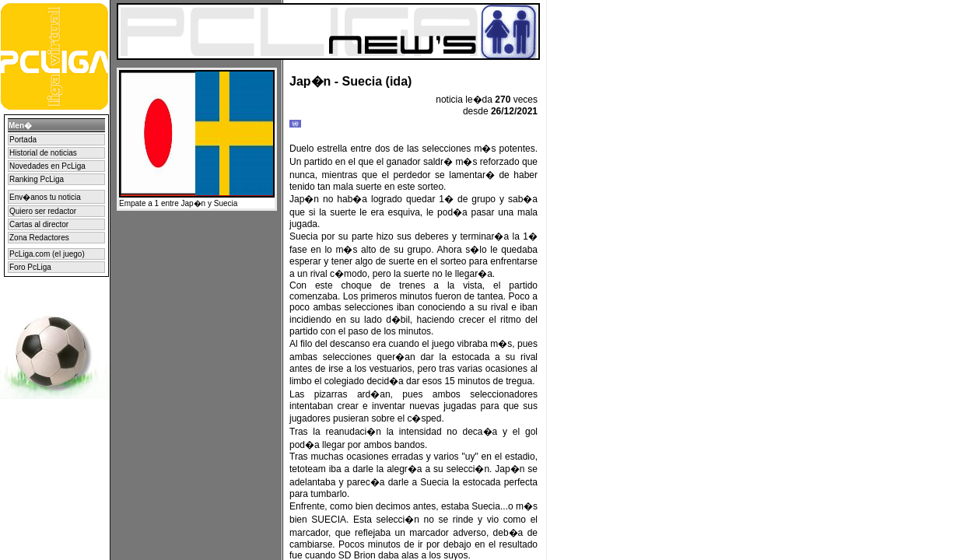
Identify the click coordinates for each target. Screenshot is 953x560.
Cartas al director (39, 224)
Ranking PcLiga (37, 179)
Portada (23, 140)
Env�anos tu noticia (45, 197)
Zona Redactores (39, 238)
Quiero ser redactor (43, 211)
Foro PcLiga (30, 267)
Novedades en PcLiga (47, 166)
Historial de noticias (43, 153)
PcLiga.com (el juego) (47, 254)
